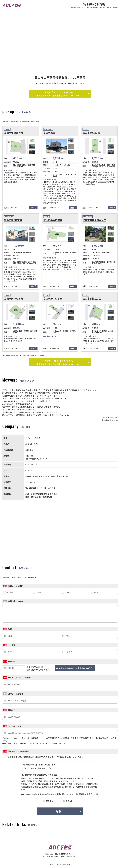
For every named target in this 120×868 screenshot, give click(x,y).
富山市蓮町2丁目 (92, 133)
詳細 (33, 208)
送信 (59, 811)
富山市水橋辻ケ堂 (92, 299)
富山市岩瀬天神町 (14, 133)
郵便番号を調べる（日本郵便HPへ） (74, 668)
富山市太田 (49, 133)
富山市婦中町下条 (53, 220)
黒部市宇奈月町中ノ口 (94, 220)
